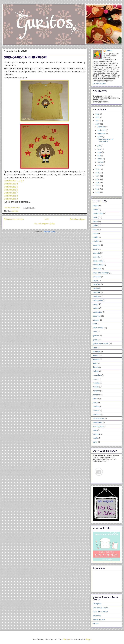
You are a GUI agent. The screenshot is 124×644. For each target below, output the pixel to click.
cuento (95, 304)
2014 (98, 186)
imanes (96, 355)
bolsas (95, 229)
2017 (98, 176)
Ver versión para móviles (45, 224)
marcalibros (97, 375)
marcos (96, 379)
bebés (95, 218)
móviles (96, 387)
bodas (95, 225)
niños (95, 399)
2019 (98, 169)
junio (100, 149)
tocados (96, 434)
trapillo (95, 438)
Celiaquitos (97, 604)
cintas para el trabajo (101, 273)
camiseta (96, 253)
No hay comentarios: (13, 208)
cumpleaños (98, 312)
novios (95, 403)
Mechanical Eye (99, 619)
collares (96, 288)
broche (96, 237)
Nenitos (96, 623)
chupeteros (97, 269)
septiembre (102, 133)
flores (95, 332)
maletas (96, 371)
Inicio (47, 219)
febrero (100, 162)
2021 (98, 121)
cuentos (96, 308)
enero (100, 165)
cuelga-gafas (98, 300)
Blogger (88, 639)
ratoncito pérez (99, 418)
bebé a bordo (98, 214)
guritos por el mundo (101, 343)
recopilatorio (98, 422)
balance (96, 206)
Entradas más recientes (14, 219)
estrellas (96, 320)
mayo (100, 152)
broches (96, 241)
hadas (95, 347)
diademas (97, 316)
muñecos (96, 391)
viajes (95, 442)
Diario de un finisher (100, 612)
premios (96, 407)
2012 (98, 192)
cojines (96, 281)
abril (99, 155)
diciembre (101, 127)
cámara (96, 249)
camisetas (15, 211)
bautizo (96, 210)
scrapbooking (98, 426)
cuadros (96, 296)
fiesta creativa (98, 328)
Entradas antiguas (78, 219)
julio (99, 146)
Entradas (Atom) (50, 232)
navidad (96, 395)
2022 (98, 117)
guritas (95, 340)
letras (95, 363)
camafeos (97, 245)
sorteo (95, 430)
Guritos (109, 51)
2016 (98, 179)
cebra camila (98, 261)
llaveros (96, 367)
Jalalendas (97, 616)
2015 (98, 183)
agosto (100, 137)
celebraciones (98, 265)
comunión (97, 292)
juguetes (96, 359)
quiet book (97, 414)
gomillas (96, 336)
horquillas (97, 351)
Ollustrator (67, 639)
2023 (98, 114)
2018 (98, 173)
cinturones (97, 277)
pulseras (96, 411)
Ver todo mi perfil (99, 83)
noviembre (102, 130)
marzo (100, 159)
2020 (98, 124)
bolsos (95, 233)
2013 (98, 189)
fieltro (95, 324)
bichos (95, 221)
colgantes (97, 284)
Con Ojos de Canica (100, 608)
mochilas (96, 383)
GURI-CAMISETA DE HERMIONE (26, 57)
